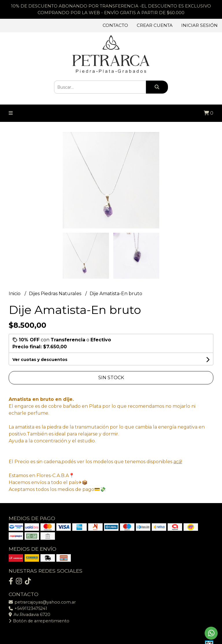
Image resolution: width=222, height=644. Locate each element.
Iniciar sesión (199, 25)
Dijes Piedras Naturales (56, 294)
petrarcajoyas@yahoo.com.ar (42, 602)
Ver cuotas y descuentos (40, 360)
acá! (178, 462)
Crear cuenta (155, 25)
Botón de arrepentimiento (39, 621)
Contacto (115, 25)
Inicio (15, 294)
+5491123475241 (28, 608)
